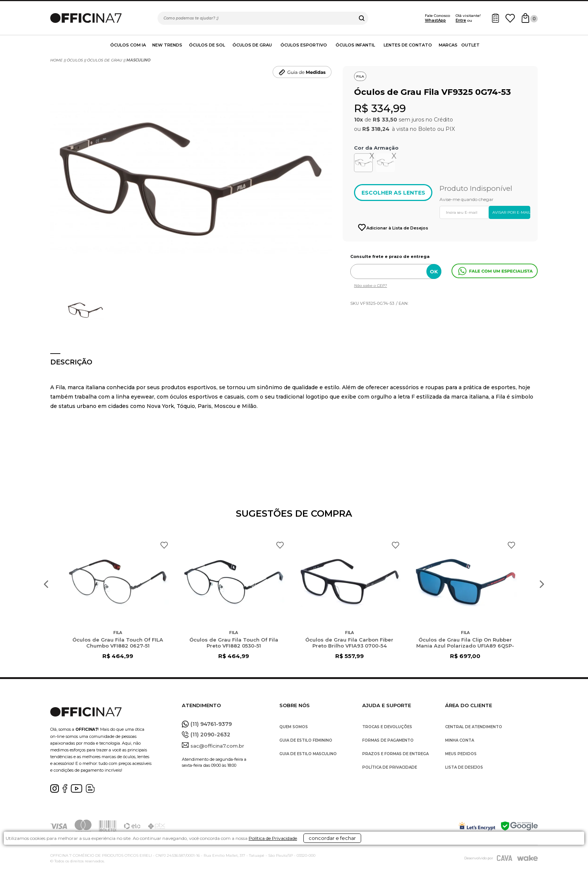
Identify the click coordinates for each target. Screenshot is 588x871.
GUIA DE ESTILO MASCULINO (308, 754)
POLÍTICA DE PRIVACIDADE (390, 767)
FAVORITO (164, 545)
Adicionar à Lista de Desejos (397, 228)
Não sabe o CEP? (370, 286)
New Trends (167, 45)
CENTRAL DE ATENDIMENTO (474, 727)
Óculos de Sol (207, 45)
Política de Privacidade (309, 860)
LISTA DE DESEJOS (464, 767)
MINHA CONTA (460, 740)
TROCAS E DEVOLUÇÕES (387, 727)
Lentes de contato (408, 45)
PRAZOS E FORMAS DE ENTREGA (395, 754)
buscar (362, 18)
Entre (461, 20)
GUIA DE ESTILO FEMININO (306, 740)
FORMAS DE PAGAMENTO (388, 740)
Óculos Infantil (355, 45)
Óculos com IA (128, 45)
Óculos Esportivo (304, 45)
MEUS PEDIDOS (461, 754)
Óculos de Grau (252, 45)
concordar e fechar (387, 858)
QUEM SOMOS (294, 727)
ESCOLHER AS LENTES (393, 193)
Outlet (470, 45)
